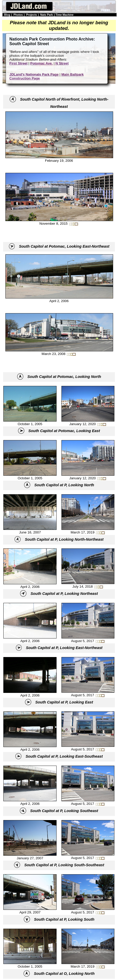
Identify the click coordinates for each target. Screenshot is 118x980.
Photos (18, 15)
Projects (32, 15)
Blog (7, 15)
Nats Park (47, 15)
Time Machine (65, 15)
